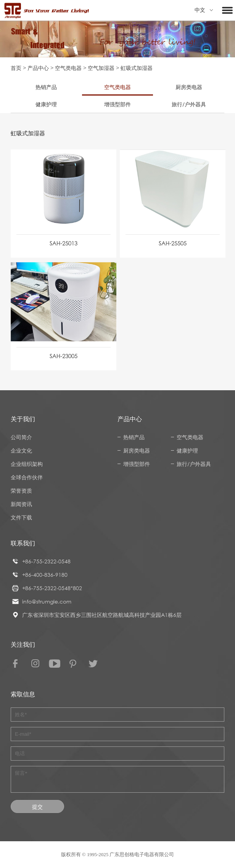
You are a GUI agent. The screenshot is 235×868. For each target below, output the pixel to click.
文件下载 (21, 517)
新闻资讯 (21, 504)
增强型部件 (117, 104)
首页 (16, 68)
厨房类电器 (189, 87)
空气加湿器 (101, 68)
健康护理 (46, 104)
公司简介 (21, 437)
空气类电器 (68, 68)
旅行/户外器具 (189, 104)
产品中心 (38, 68)
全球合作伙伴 (27, 477)
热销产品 (46, 87)
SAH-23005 (64, 356)
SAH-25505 (173, 243)
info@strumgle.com (47, 601)
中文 (204, 10)
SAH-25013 (64, 243)
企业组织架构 (27, 464)
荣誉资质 (21, 491)
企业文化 (21, 450)
